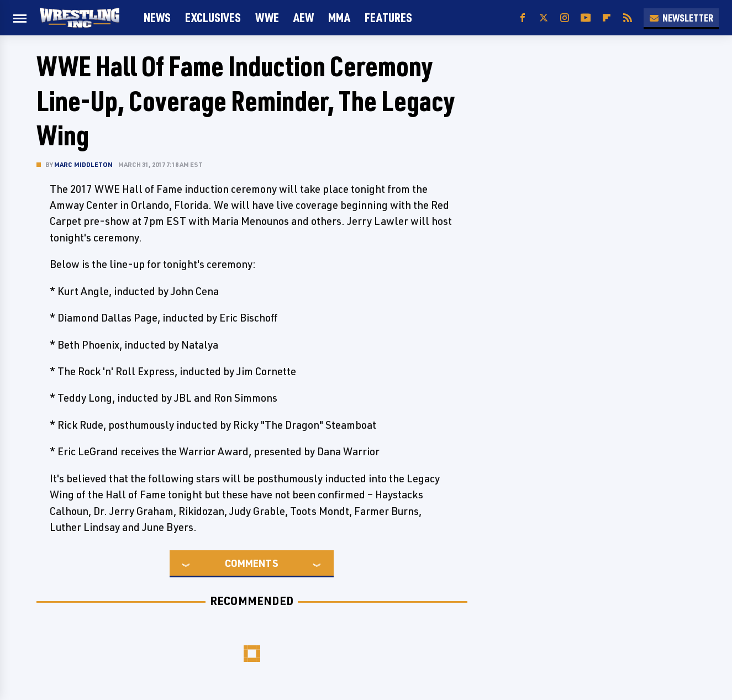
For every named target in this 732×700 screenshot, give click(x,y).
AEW (304, 17)
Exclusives (213, 17)
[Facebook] (523, 18)
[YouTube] (586, 18)
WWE (267, 17)
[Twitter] (544, 18)
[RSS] (628, 18)
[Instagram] (565, 18)
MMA (339, 17)
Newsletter (681, 18)
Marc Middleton (84, 164)
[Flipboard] (607, 18)
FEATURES (388, 17)
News (157, 17)
